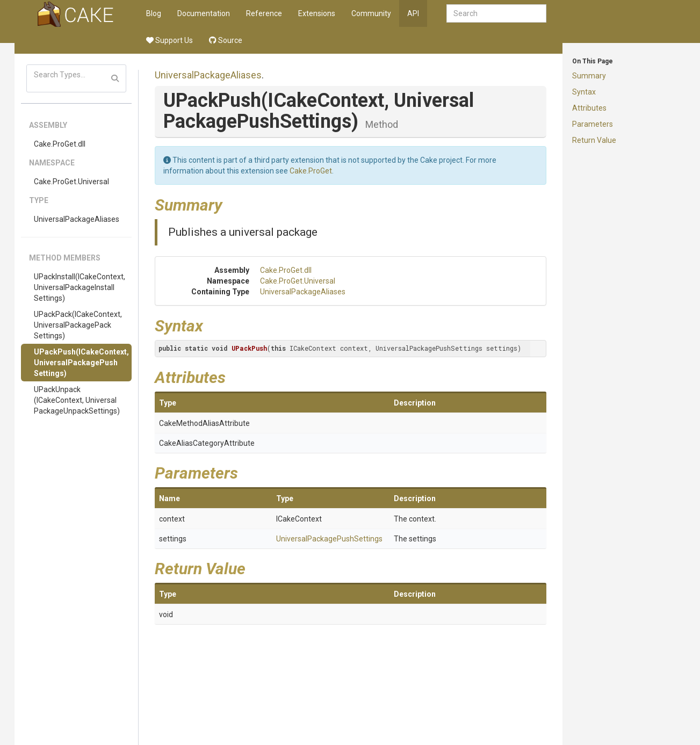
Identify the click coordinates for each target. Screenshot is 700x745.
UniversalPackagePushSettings (329, 539)
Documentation (204, 13)
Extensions (317, 13)
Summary (589, 76)
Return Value (594, 140)
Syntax (584, 92)
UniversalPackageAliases (77, 219)
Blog (154, 13)
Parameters (593, 124)
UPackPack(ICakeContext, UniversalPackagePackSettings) (78, 325)
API (413, 13)
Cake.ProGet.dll (60, 144)
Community (371, 13)
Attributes (589, 108)
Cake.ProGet (311, 171)
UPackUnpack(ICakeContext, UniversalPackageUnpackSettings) (77, 400)
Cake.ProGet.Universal (71, 182)
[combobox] (496, 13)
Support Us (169, 40)
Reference (264, 13)
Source (226, 40)
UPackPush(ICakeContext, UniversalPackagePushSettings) (81, 363)
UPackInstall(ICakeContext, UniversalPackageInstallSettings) (80, 287)
